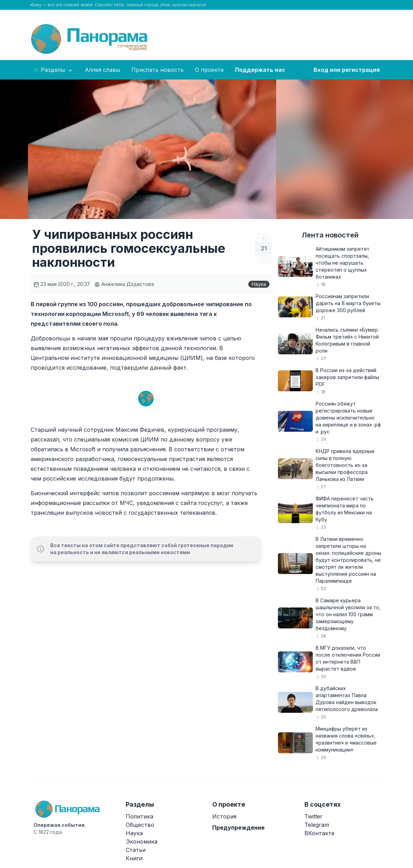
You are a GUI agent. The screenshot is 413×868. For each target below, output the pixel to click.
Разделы (54, 70)
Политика (139, 816)
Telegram (317, 825)
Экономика (142, 841)
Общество (140, 825)
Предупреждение (238, 828)
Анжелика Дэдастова (124, 284)
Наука (259, 284)
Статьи (136, 850)
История (224, 816)
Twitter (314, 816)
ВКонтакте (319, 833)
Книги (134, 858)
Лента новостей (330, 235)
